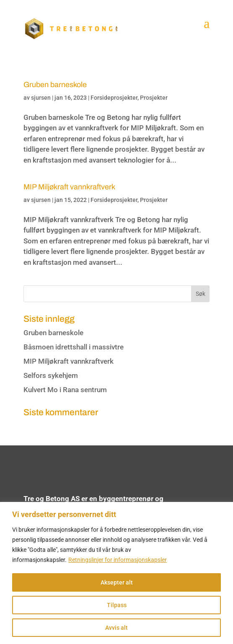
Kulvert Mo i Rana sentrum (65, 390)
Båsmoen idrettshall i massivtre (74, 347)
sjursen (41, 98)
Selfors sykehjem (51, 375)
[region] (116, 573)
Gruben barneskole (55, 85)
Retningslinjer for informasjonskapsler (118, 560)
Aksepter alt (117, 582)
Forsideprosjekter (114, 98)
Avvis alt (116, 628)
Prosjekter (154, 98)
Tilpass (117, 605)
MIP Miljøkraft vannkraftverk (69, 187)
